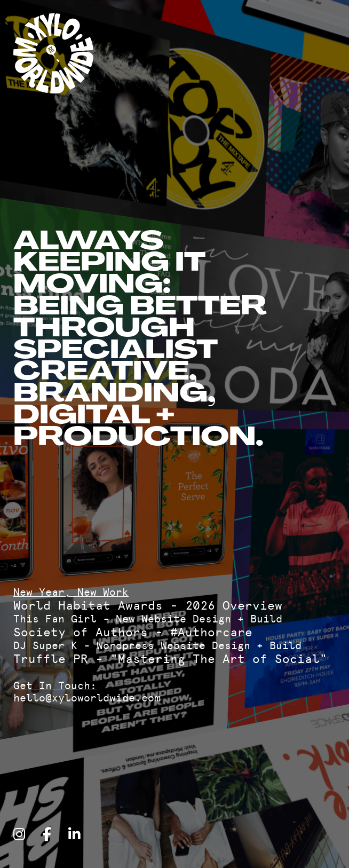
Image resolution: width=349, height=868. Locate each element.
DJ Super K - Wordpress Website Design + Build (157, 646)
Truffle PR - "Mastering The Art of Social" (170, 659)
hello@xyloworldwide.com (87, 698)
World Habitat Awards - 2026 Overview (148, 606)
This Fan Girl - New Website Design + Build (148, 619)
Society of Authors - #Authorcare (133, 632)
